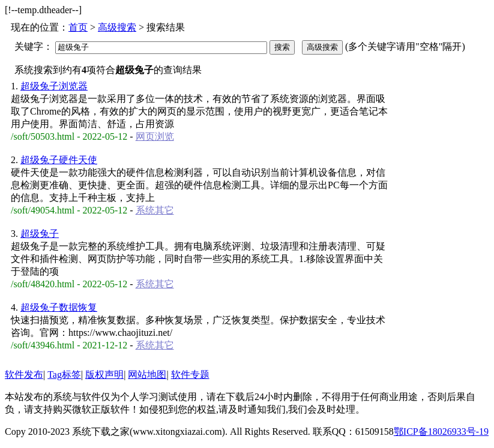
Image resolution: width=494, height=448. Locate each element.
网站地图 (147, 375)
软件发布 (24, 375)
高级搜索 (117, 27)
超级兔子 (40, 234)
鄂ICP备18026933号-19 (441, 432)
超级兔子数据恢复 (59, 307)
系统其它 (155, 210)
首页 (78, 27)
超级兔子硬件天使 (59, 160)
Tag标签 (64, 375)
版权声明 (104, 375)
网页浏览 (155, 136)
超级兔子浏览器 (54, 86)
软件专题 (190, 375)
